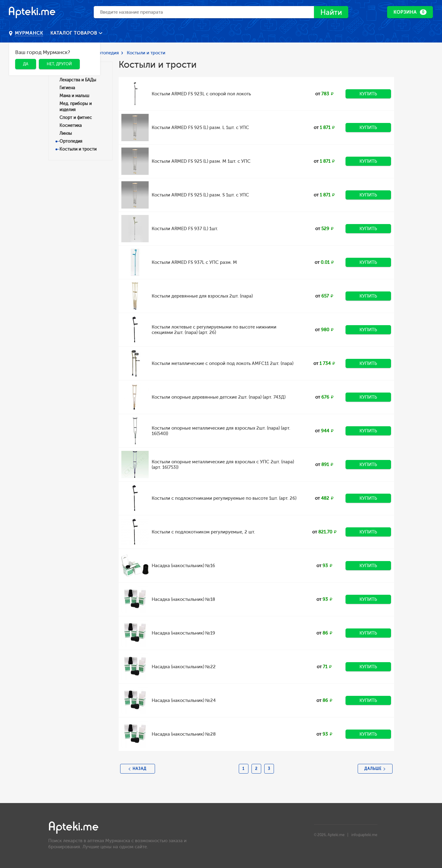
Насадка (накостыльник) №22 (184, 667)
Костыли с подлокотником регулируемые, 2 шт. (203, 532)
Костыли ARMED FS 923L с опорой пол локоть (201, 94)
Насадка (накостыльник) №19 (183, 633)
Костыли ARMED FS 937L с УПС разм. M (194, 262)
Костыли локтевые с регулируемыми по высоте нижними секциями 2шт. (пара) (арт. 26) (214, 330)
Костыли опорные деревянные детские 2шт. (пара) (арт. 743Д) (219, 397)
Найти (331, 12)
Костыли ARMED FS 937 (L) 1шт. (185, 229)
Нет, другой (59, 64)
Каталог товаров (74, 33)
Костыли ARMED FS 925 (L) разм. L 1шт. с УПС (200, 128)
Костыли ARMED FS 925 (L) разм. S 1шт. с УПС (200, 195)
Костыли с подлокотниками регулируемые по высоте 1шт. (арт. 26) (224, 498)
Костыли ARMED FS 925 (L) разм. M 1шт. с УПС (201, 161)
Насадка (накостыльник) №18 (183, 599)
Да (26, 64)
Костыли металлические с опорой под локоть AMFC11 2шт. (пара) (223, 363)
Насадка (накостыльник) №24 (184, 700)
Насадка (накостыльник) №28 (184, 734)
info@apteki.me (364, 835)
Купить (368, 94)
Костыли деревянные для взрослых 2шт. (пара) (202, 296)
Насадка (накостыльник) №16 (183, 566)
